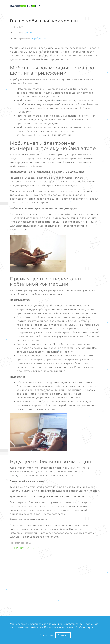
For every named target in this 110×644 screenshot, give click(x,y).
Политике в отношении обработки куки (69, 627)
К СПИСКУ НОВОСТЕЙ (25, 548)
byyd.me (29, 33)
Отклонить (46, 635)
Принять (63, 635)
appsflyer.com (40, 38)
